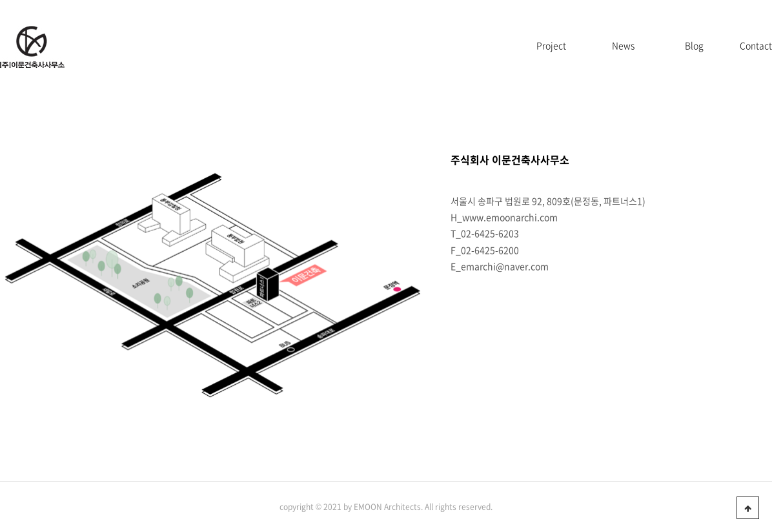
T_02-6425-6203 (485, 233)
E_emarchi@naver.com (500, 266)
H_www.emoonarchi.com (504, 217)
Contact (756, 45)
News (623, 45)
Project (551, 45)
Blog (694, 45)
